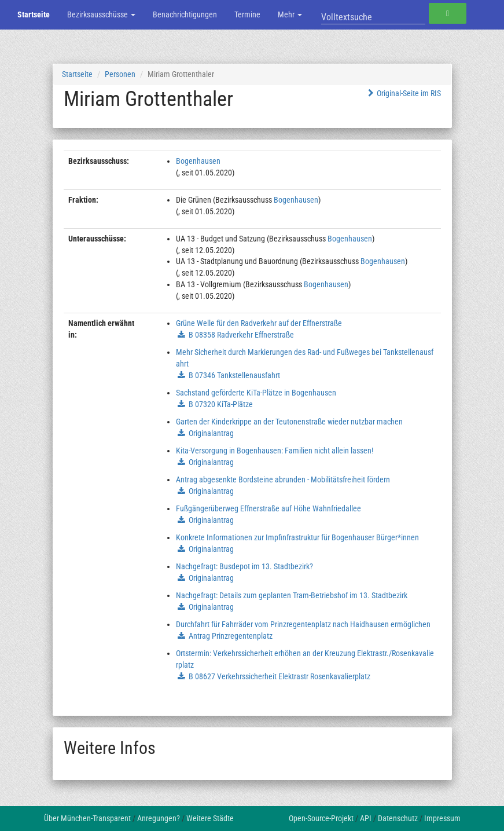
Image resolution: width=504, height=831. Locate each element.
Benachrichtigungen (185, 14)
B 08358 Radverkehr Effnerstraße (241, 335)
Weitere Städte (210, 818)
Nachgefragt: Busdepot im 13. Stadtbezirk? (244, 566)
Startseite (34, 14)
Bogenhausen (198, 161)
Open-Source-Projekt (321, 818)
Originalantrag (211, 433)
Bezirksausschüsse (101, 14)
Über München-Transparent (87, 818)
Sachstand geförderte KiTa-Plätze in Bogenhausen (256, 393)
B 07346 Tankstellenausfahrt (234, 375)
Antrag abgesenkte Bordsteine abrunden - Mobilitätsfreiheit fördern (283, 479)
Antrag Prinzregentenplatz (231, 636)
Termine (247, 14)
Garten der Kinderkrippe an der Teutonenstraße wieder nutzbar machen (289, 422)
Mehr (290, 14)
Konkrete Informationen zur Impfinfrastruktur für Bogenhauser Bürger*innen (297, 537)
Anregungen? (159, 818)
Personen (120, 74)
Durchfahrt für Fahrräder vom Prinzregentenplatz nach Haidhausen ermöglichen (303, 624)
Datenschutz (398, 818)
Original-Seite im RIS (403, 93)
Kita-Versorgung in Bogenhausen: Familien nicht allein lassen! (275, 451)
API (366, 818)
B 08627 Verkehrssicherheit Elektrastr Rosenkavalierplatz (279, 676)
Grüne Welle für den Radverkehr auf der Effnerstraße (259, 323)
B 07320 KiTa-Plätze (221, 404)
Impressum (442, 818)
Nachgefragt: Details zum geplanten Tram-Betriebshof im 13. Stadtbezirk (292, 595)
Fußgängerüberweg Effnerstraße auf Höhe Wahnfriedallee (268, 508)
